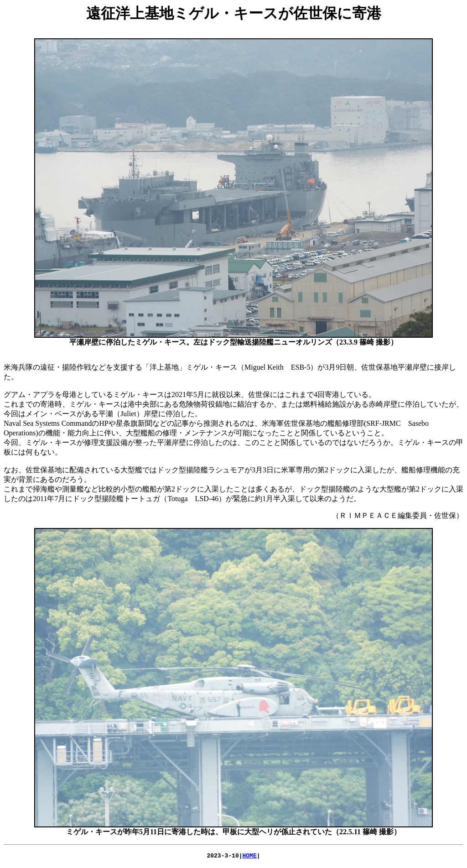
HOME (250, 857)
